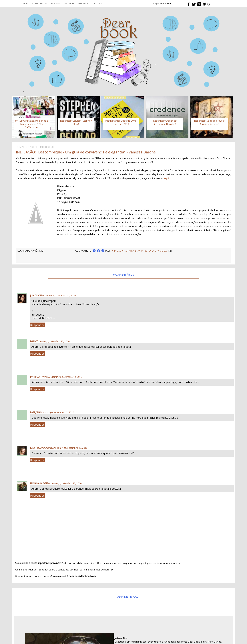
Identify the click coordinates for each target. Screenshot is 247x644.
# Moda (162, 251)
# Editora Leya (131, 251)
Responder (37, 325)
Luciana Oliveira (40, 483)
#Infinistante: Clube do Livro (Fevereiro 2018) (121, 122)
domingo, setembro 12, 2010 (60, 295)
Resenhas (83, 4)
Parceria (56, 4)
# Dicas (117, 251)
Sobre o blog (39, 4)
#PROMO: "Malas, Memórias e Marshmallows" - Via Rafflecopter (32, 124)
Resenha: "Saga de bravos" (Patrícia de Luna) (210, 122)
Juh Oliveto (37, 295)
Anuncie (69, 4)
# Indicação (149, 251)
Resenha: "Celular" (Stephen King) (76, 122)
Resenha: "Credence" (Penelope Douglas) (165, 122)
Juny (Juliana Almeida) (43, 448)
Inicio (25, 4)
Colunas (97, 4)
